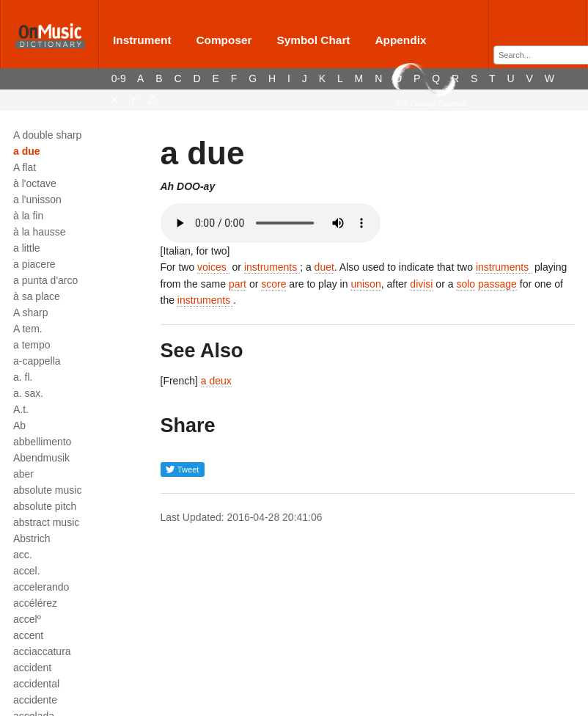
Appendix (400, 40)
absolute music (47, 490)
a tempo (32, 345)
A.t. (21, 409)
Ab (19, 425)
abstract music (46, 522)
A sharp (30, 313)
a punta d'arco (45, 280)
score (273, 284)
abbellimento (42, 442)
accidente (35, 700)
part (238, 284)
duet (324, 267)
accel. (27, 571)
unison (365, 284)
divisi (421, 284)
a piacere (34, 264)
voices (213, 267)
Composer (224, 40)
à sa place (37, 296)
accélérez (35, 603)
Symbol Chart (313, 40)
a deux (216, 381)
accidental (36, 684)
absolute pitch (45, 506)
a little (27, 248)
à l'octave (35, 183)
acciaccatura (42, 651)
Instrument (142, 40)
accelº (27, 619)
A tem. (28, 329)
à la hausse (40, 232)
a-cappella (37, 361)
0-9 (119, 78)
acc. (23, 555)
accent (28, 635)
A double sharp (47, 135)
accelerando (41, 587)
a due (27, 151)
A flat (25, 167)
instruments (272, 267)
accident (32, 668)
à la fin (28, 216)
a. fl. (23, 377)
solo (466, 284)
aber (23, 474)
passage (497, 284)
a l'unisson (37, 200)
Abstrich (32, 538)
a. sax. (28, 393)
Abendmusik (41, 458)
